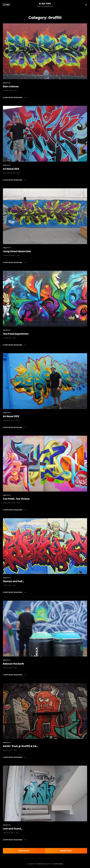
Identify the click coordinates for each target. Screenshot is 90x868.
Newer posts (66, 851)
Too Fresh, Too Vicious (16, 499)
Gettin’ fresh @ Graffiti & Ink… (21, 746)
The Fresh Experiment (16, 334)
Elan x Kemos (11, 86)
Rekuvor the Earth (13, 664)
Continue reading (15, 98)
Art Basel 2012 (11, 416)
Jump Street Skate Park (17, 251)
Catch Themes (58, 864)
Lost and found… (13, 829)
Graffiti (7, 83)
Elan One (45, 4)
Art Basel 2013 (11, 169)
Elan (15, 90)
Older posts (24, 851)
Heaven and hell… (14, 581)
